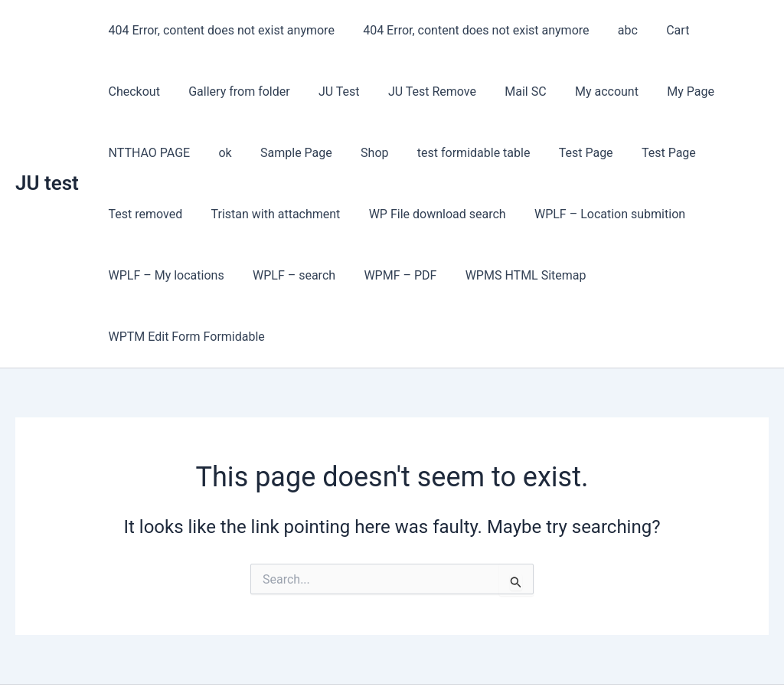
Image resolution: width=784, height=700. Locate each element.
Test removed (587, 153)
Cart (664, 30)
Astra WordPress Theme (498, 661)
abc (618, 30)
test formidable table (312, 153)
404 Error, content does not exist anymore (219, 30)
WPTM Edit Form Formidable (534, 275)
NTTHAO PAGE (677, 92)
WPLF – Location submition (497, 214)
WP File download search (329, 214)
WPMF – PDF (250, 275)
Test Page (420, 153)
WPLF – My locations (655, 214)
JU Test (253, 92)
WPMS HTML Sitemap (371, 275)
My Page (588, 92)
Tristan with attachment (171, 214)
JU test (47, 152)
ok (749, 92)
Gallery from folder (157, 92)
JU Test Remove (342, 92)
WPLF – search (148, 275)
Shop (217, 153)
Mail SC (431, 92)
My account (508, 92)
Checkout (725, 30)
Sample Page (142, 153)
